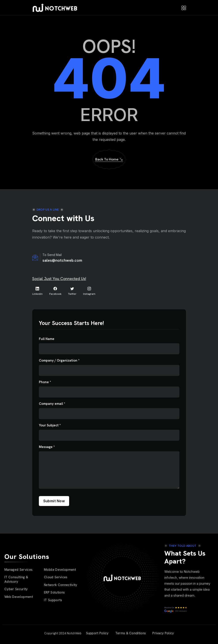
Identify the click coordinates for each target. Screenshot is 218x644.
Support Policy (97, 633)
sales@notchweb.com (62, 260)
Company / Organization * (59, 361)
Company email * (52, 404)
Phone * (45, 382)
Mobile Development (60, 570)
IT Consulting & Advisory (16, 579)
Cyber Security (16, 589)
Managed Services (18, 570)
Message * (47, 447)
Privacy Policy (163, 633)
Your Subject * (50, 425)
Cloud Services (56, 577)
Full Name (47, 339)
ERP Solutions (54, 592)
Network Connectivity (61, 585)
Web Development (19, 597)
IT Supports (53, 600)
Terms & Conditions (131, 633)
